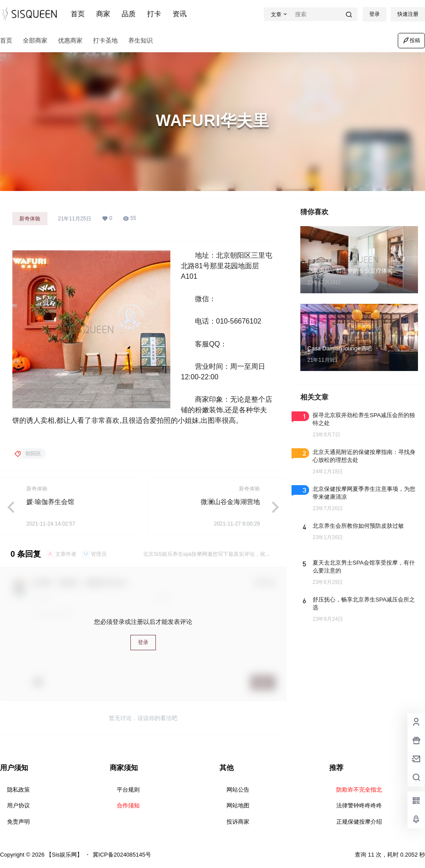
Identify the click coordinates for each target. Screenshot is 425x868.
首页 (78, 14)
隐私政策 (18, 790)
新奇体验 (30, 219)
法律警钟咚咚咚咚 (359, 805)
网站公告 (238, 790)
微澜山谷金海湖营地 (230, 502)
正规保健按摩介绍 (359, 822)
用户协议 (18, 805)
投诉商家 (238, 822)
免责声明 (18, 822)
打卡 (154, 14)
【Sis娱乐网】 (63, 855)
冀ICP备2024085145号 (122, 855)
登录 (375, 14)
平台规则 (128, 790)
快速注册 (408, 14)
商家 (103, 14)
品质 (129, 14)
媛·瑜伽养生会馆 (50, 502)
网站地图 (238, 805)
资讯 (180, 14)
